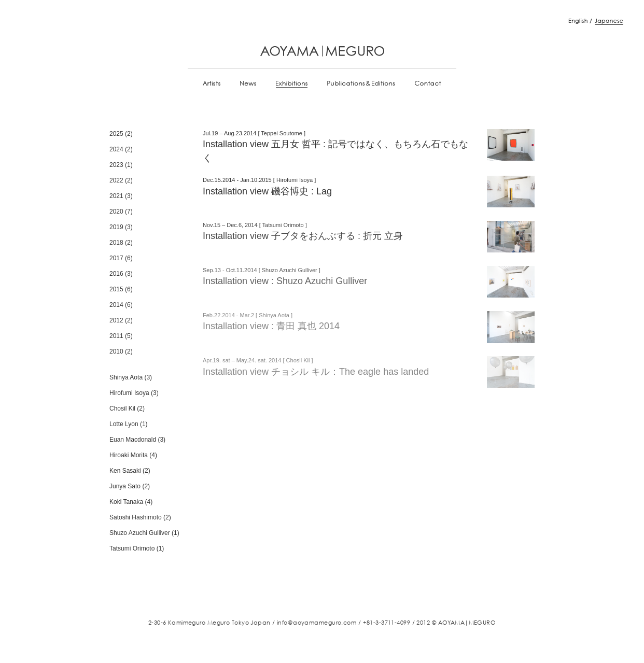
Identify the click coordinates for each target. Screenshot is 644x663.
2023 (116, 165)
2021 (116, 196)
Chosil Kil (122, 408)
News (248, 84)
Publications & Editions (361, 84)
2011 (116, 336)
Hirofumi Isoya (129, 393)
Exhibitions (292, 84)
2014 (116, 305)
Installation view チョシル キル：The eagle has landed (316, 372)
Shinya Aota (126, 377)
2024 (116, 149)
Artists (212, 84)
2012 (116, 320)
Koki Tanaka (126, 502)
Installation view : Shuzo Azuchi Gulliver (285, 281)
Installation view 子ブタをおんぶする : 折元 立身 (303, 236)
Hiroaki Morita (129, 455)
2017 (116, 258)
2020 (116, 211)
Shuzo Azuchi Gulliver (140, 533)
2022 (116, 180)
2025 (116, 134)
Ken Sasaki (125, 471)
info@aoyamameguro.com (317, 622)
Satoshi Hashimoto (136, 517)
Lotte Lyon (124, 424)
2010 (116, 351)
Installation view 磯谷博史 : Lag (267, 191)
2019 (116, 227)
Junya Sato (125, 486)
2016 (116, 274)
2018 (116, 243)
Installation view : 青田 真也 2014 (271, 326)
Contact (428, 84)
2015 (116, 289)
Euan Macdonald (133, 440)
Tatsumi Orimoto (132, 548)
